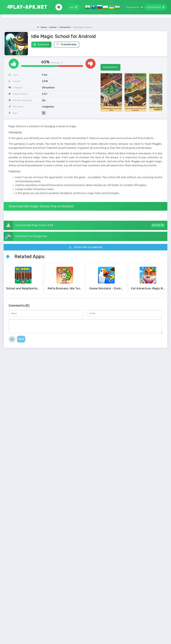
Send (21, 339)
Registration (135, 7)
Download (41, 45)
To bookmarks (67, 45)
